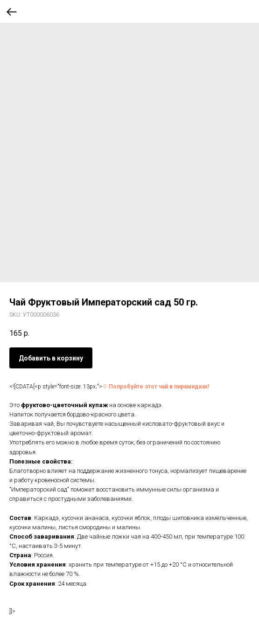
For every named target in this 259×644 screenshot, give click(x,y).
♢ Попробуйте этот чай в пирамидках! (156, 387)
